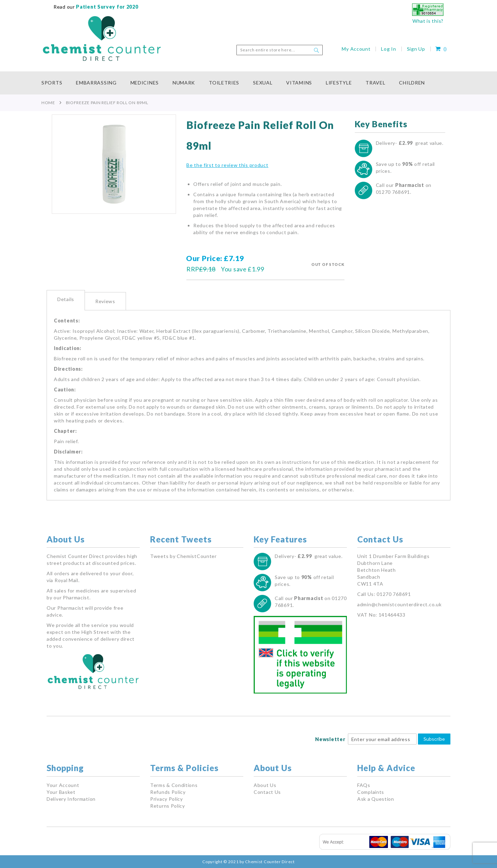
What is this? (428, 21)
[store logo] (102, 39)
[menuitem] (55, 83)
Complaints (371, 792)
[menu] (248, 83)
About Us (265, 785)
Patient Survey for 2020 (107, 7)
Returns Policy (168, 806)
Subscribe (434, 739)
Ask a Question (376, 799)
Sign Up (416, 49)
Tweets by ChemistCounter (183, 556)
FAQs (364, 785)
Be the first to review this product (227, 165)
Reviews (105, 301)
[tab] (66, 300)
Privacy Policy (167, 799)
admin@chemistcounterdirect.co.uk (399, 604)
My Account (356, 49)
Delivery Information (71, 799)
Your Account (63, 785)
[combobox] (280, 50)
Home (48, 103)
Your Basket (61, 792)
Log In (388, 49)
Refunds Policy (168, 792)
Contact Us (267, 792)
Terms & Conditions (174, 785)
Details (66, 299)
